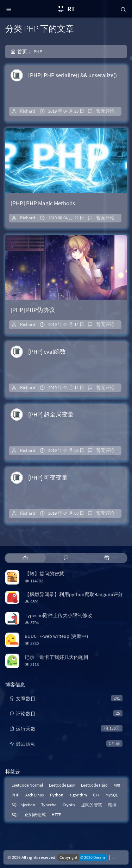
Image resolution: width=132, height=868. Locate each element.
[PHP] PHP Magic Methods (43, 203)
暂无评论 (105, 111)
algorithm (78, 795)
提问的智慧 (92, 805)
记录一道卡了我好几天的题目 (57, 657)
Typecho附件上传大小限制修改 (58, 615)
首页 (19, 52)
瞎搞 (112, 805)
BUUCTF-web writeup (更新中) (56, 636)
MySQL (112, 795)
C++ (96, 795)
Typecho (49, 805)
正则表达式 (35, 814)
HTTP (56, 814)
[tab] (25, 558)
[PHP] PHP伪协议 (33, 310)
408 (117, 785)
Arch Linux (35, 795)
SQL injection (23, 805)
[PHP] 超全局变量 (51, 414)
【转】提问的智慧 (44, 574)
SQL (15, 814)
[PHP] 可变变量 (48, 478)
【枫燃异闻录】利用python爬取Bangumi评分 (74, 594)
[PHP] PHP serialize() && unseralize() (73, 75)
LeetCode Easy (62, 785)
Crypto (69, 805)
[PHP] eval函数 (47, 352)
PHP (15, 795)
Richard (28, 111)
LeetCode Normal (27, 785)
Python (57, 795)
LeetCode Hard (94, 785)
